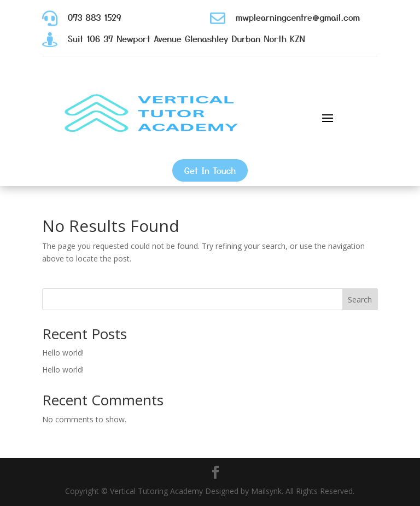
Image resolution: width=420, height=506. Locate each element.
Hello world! (63, 353)
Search (360, 299)
